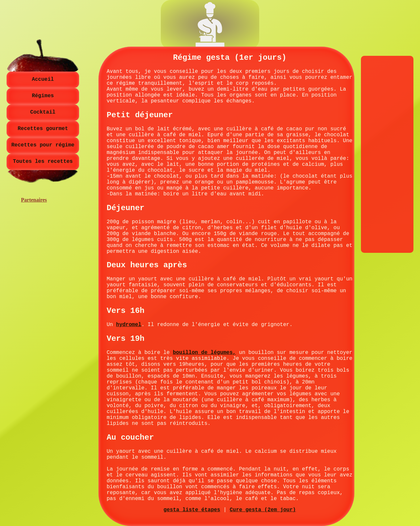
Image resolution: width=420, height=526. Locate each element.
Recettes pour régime (43, 145)
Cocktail (43, 112)
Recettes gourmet (43, 129)
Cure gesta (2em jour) (263, 510)
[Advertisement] (387, 154)
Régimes (43, 96)
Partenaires (34, 200)
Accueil (43, 79)
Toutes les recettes (43, 162)
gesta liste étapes (192, 510)
